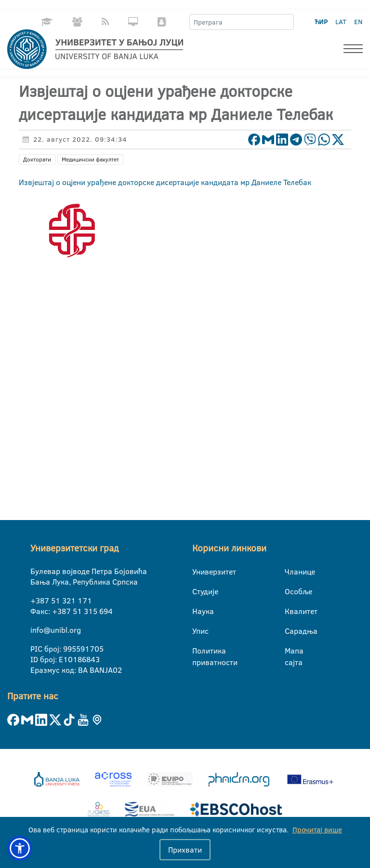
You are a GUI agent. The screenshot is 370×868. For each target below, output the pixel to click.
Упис (198, 631)
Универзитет (198, 572)
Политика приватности (198, 651)
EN (358, 22)
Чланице (291, 572)
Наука (198, 611)
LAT (341, 22)
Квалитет (291, 611)
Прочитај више (317, 830)
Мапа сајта (291, 651)
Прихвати (185, 850)
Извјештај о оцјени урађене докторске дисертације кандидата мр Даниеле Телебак (165, 182)
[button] (20, 848)
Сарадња (291, 631)
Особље (291, 591)
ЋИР (321, 22)
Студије (198, 591)
